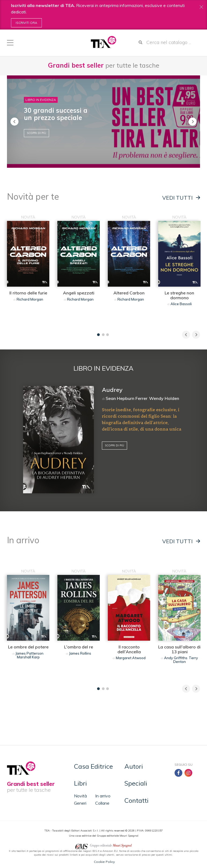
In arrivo (103, 796)
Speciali (136, 783)
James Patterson (29, 653)
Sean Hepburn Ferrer (127, 398)
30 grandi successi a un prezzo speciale (56, 114)
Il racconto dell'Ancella (129, 649)
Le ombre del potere (28, 647)
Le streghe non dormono (179, 295)
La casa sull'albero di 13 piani (179, 649)
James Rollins (80, 653)
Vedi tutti (181, 198)
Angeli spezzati (79, 293)
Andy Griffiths (176, 658)
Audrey (112, 390)
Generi (80, 803)
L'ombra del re (79, 647)
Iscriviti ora (26, 23)
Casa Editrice (93, 766)
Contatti (136, 800)
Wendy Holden (164, 398)
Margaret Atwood (131, 658)
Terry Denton (186, 660)
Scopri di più (36, 133)
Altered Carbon (129, 293)
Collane (102, 803)
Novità (80, 796)
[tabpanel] (28, 271)
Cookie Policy (104, 862)
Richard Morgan (30, 299)
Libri (80, 783)
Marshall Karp (28, 657)
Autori (134, 766)
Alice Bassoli (181, 304)
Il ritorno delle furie (28, 293)
